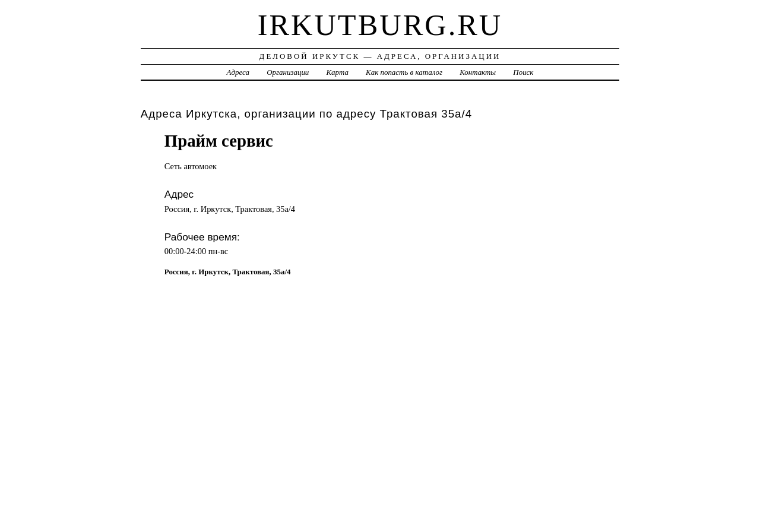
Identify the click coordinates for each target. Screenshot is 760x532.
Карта (338, 72)
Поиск (523, 72)
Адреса (238, 72)
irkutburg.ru (380, 25)
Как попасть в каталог (404, 72)
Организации (288, 72)
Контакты (478, 72)
